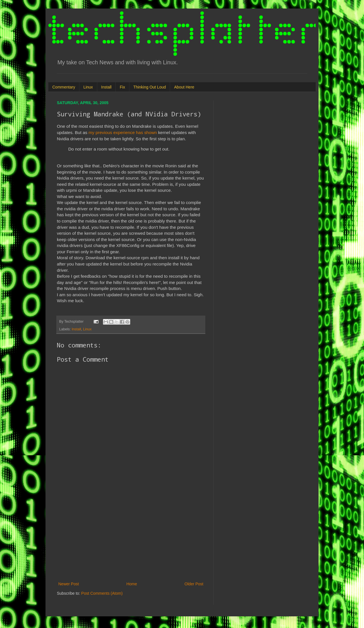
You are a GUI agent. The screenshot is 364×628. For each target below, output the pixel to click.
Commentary (64, 87)
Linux (88, 87)
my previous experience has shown (123, 132)
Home (132, 584)
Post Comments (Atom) (102, 593)
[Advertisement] (131, 534)
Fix (122, 87)
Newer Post (69, 584)
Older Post (194, 584)
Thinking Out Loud (150, 87)
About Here (184, 87)
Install (106, 87)
